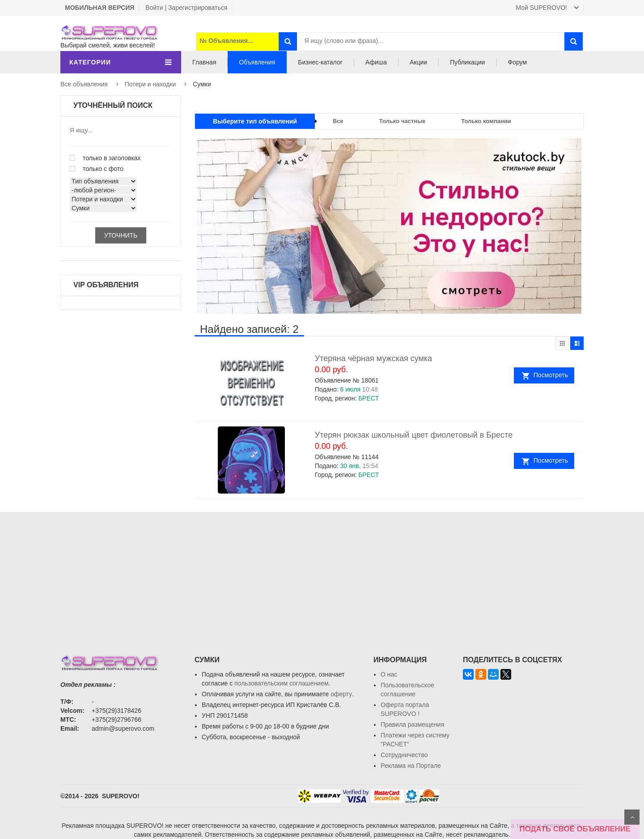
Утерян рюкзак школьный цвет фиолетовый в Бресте (414, 435)
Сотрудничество (404, 755)
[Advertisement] (322, 575)
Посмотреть (552, 375)
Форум (518, 62)
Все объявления (84, 84)
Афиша (376, 62)
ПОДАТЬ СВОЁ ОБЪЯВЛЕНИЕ (575, 829)
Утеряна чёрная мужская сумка (373, 358)
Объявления (257, 62)
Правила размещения (412, 724)
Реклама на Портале (411, 766)
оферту (341, 694)
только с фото (97, 169)
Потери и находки (150, 84)
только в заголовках (105, 158)
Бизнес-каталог (320, 62)
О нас (389, 674)
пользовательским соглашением (282, 683)
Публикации (467, 62)
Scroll (632, 817)
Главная (204, 62)
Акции (418, 62)
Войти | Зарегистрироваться (186, 8)
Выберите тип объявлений (255, 121)
